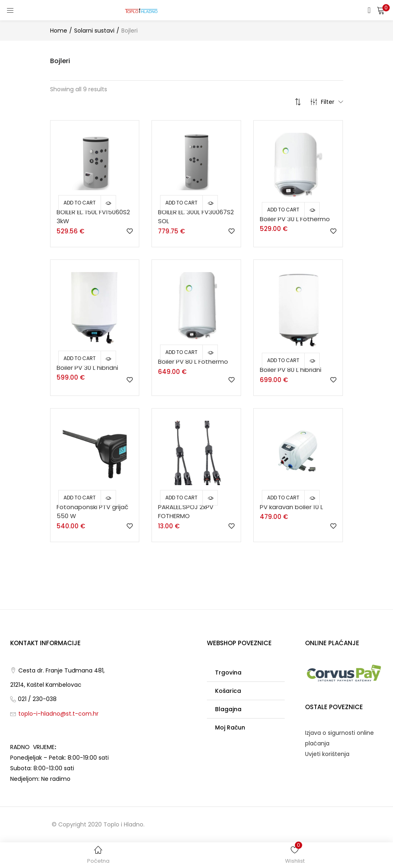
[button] (381, 10)
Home (59, 31)
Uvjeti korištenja (327, 754)
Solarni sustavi (94, 31)
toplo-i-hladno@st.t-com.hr (58, 714)
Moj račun (230, 727)
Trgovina (228, 672)
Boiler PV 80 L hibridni (291, 370)
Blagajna (228, 709)
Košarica (228, 691)
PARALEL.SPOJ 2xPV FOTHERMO (186, 512)
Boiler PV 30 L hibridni (87, 368)
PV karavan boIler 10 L (291, 507)
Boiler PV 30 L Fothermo (295, 219)
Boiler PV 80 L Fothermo (193, 361)
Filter (327, 102)
